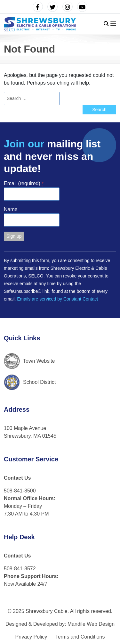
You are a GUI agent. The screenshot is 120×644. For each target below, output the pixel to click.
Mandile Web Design (91, 624)
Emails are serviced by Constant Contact (57, 299)
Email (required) (24, 183)
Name (11, 209)
